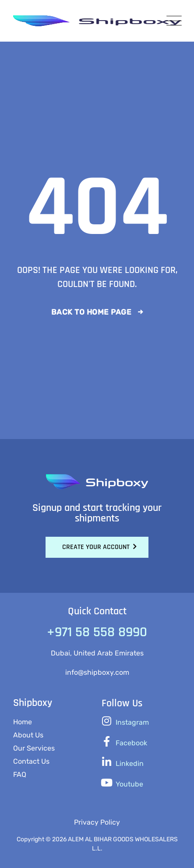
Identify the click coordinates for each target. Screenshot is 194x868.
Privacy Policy (97, 822)
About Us (28, 735)
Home (23, 722)
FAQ (20, 774)
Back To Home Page (92, 312)
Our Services (34, 748)
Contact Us (31, 761)
